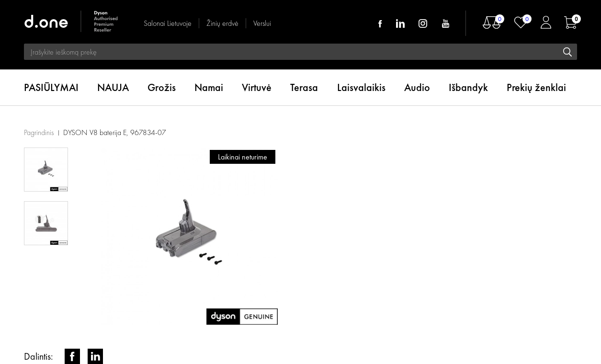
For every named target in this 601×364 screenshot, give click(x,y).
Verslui (262, 23)
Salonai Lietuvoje (168, 23)
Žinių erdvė (222, 23)
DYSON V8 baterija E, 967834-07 (115, 132)
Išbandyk (468, 87)
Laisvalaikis (361, 87)
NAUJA (113, 87)
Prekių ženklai (536, 87)
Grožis (162, 87)
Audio (417, 87)
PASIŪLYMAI (51, 87)
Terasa (304, 87)
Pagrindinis (39, 132)
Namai (209, 87)
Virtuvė (257, 87)
